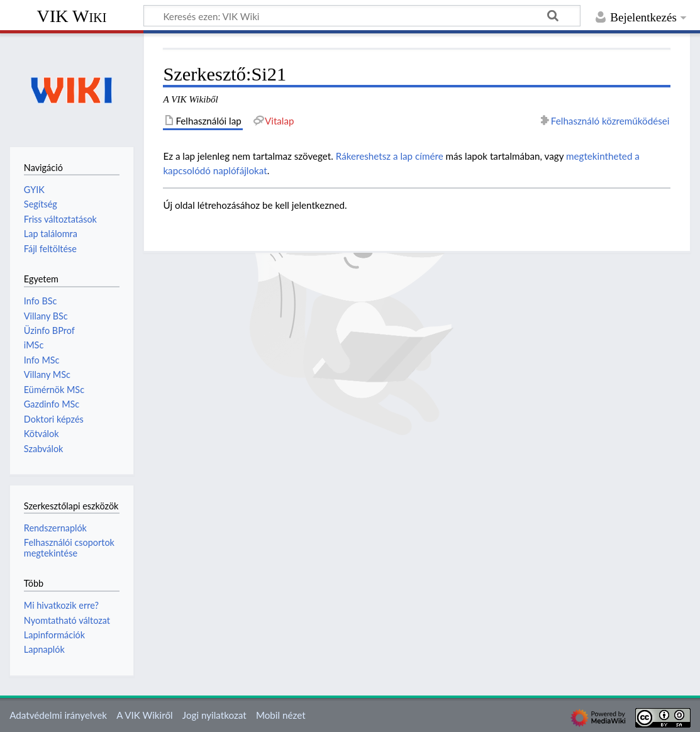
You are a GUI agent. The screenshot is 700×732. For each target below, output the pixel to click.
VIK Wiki (72, 16)
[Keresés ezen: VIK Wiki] (362, 16)
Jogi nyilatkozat (214, 715)
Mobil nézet (281, 715)
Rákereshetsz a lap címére (390, 156)
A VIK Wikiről (144, 715)
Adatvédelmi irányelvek (58, 715)
